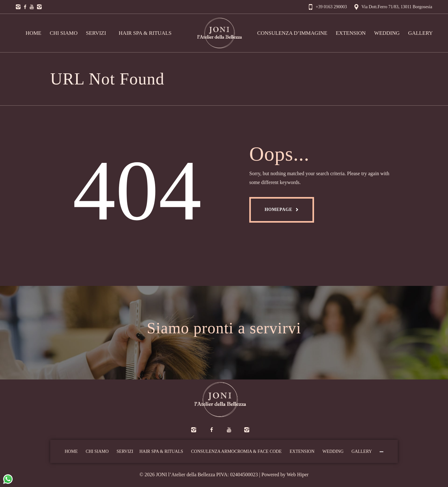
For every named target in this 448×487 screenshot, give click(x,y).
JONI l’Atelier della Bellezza (186, 475)
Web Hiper (297, 475)
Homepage (278, 210)
